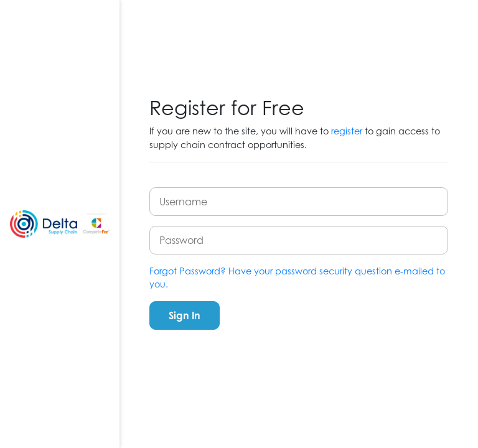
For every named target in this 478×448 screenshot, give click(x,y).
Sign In (185, 315)
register (347, 131)
